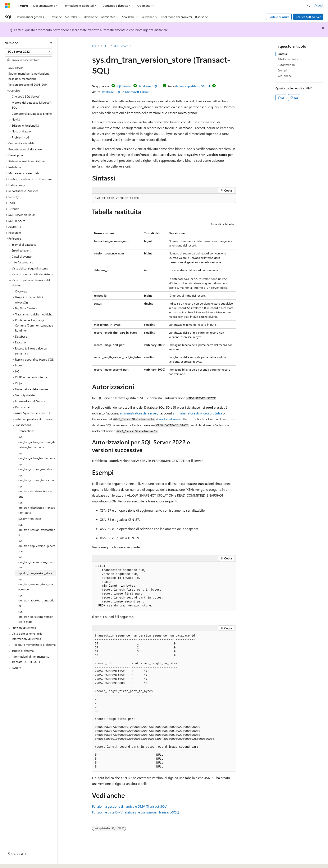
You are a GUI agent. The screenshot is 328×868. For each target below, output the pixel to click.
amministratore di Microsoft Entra (197, 413)
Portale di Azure (279, 17)
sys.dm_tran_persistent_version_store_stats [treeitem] (37, 616)
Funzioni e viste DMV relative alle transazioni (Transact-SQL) (136, 812)
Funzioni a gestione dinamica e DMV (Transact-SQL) (130, 806)
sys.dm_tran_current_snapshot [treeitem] (36, 467)
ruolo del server (170, 419)
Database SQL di (149, 86)
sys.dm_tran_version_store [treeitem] (35, 573)
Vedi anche (285, 76)
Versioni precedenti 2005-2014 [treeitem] (28, 85)
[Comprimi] (51, 43)
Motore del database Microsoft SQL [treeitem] (32, 105)
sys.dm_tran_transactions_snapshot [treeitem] (37, 562)
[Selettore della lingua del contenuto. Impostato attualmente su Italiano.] (14, 861)
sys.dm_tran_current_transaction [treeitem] (37, 478)
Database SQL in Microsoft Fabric (125, 92)
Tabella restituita (288, 59)
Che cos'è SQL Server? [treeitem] (26, 96)
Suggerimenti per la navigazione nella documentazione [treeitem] (29, 76)
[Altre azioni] (232, 46)
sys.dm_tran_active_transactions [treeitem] (37, 456)
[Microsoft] (8, 6)
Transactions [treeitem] (26, 431)
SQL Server (121, 46)
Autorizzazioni (286, 65)
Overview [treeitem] (21, 291)
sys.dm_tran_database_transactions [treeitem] (36, 491)
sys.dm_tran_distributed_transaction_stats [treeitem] (37, 507)
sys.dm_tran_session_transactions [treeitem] (37, 530)
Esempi (282, 70)
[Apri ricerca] (309, 6)
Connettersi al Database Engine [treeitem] (32, 114)
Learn (96, 46)
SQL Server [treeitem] (16, 68)
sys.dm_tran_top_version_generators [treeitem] (37, 546)
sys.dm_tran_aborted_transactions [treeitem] (36, 600)
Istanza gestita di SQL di (193, 86)
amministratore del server (138, 413)
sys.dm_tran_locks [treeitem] (30, 519)
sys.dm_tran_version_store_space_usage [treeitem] (36, 584)
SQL (106, 46)
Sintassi (283, 54)
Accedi (319, 5)
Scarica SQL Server (308, 17)
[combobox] (29, 52)
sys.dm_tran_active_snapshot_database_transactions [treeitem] (37, 442)
